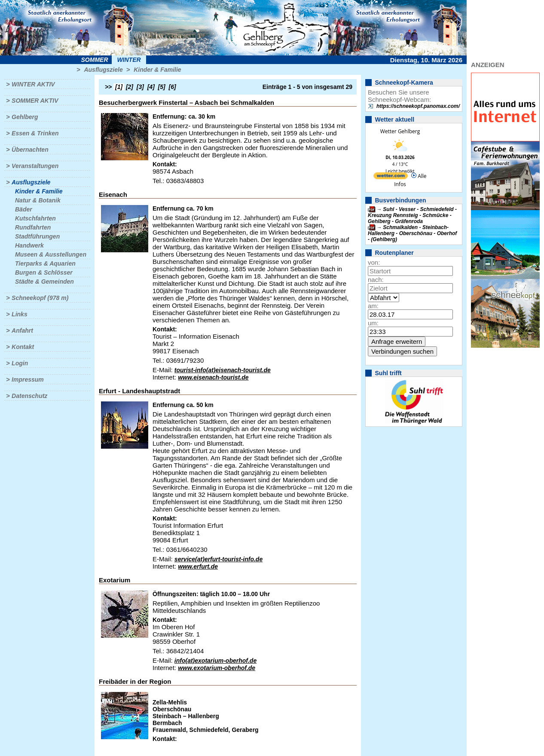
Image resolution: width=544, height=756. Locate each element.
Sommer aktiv (35, 101)
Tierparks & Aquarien (45, 263)
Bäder (24, 209)
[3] (140, 87)
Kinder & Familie (157, 70)
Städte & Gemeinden (44, 282)
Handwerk (29, 245)
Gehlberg (25, 117)
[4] (151, 87)
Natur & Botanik (38, 200)
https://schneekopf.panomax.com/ (418, 106)
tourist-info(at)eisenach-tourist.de (223, 370)
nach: (376, 280)
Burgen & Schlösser (44, 272)
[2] (130, 87)
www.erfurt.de (198, 566)
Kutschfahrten (35, 218)
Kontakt (23, 347)
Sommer (95, 60)
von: (374, 262)
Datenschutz (29, 396)
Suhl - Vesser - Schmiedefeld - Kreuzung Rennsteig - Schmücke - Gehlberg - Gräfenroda (412, 215)
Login (20, 363)
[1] (119, 87)
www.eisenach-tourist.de (213, 377)
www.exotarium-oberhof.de (217, 668)
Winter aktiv (33, 84)
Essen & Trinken (35, 133)
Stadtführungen (37, 236)
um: (373, 323)
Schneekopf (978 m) (40, 298)
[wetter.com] (391, 177)
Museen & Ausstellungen (51, 254)
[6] (173, 87)
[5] (162, 87)
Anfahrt (22, 331)
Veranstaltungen (35, 166)
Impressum (28, 380)
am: (373, 306)
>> (108, 87)
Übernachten (30, 150)
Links (20, 314)
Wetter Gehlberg (400, 131)
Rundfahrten (33, 227)
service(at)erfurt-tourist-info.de (219, 559)
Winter (129, 60)
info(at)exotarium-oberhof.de (215, 661)
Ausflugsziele (103, 70)
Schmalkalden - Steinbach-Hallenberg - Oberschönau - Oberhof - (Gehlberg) (412, 233)
